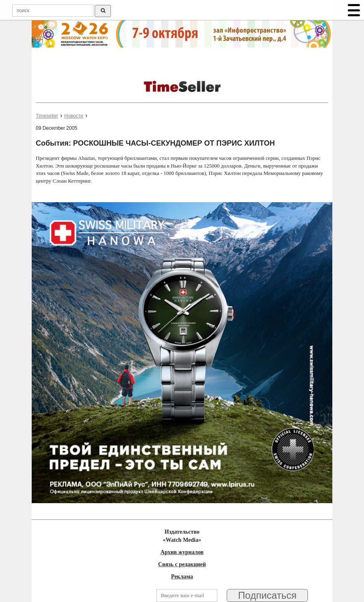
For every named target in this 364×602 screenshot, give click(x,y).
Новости (74, 116)
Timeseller (47, 116)
